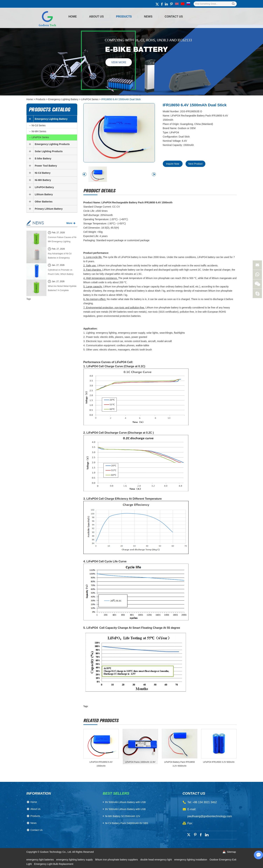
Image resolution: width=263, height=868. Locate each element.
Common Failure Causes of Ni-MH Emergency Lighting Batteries (62, 240)
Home (73, 17)
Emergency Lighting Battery (63, 99)
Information (39, 793)
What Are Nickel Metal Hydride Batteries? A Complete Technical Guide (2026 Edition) (62, 289)
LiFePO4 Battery (44, 187)
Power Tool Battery (46, 166)
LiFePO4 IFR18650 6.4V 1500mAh (101, 764)
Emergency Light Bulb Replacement (54, 864)
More (69, 223)
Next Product (196, 164)
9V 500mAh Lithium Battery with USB (125, 809)
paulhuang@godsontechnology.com (210, 816)
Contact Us (174, 17)
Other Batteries (44, 202)
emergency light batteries (40, 860)
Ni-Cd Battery (43, 173)
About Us (97, 17)
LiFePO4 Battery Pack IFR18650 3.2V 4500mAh (180, 764)
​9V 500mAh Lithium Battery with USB (125, 802)
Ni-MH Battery (43, 180)
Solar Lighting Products (49, 151)
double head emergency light (156, 860)
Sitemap (231, 852)
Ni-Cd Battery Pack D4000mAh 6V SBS (127, 823)
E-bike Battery (43, 159)
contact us (194, 793)
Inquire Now (173, 164)
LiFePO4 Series (90, 99)
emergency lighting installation (191, 860)
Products (124, 17)
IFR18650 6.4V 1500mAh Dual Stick (121, 99)
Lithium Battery (44, 194)
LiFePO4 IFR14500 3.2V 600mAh (219, 762)
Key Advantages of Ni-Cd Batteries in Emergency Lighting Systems (60, 256)
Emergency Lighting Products (52, 144)
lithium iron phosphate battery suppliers (117, 860)
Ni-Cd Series (39, 125)
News (148, 17)
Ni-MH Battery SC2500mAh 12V (123, 816)
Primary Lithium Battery (49, 209)
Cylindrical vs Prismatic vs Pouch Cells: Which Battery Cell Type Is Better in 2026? (61, 272)
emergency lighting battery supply (75, 860)
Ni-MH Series (39, 131)
